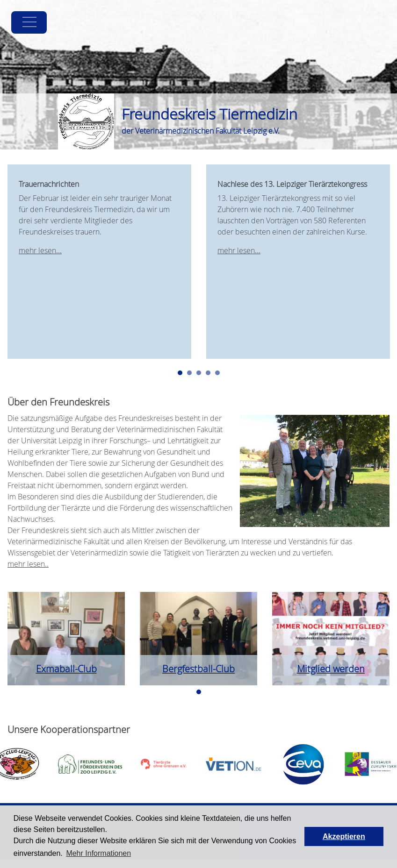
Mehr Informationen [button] (98, 853)
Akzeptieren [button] (344, 836)
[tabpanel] (99, 262)
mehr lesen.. (28, 564)
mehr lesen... (40, 250)
